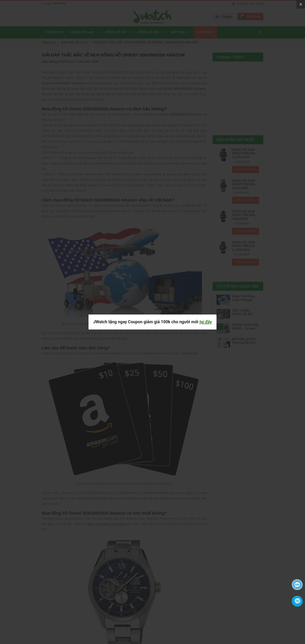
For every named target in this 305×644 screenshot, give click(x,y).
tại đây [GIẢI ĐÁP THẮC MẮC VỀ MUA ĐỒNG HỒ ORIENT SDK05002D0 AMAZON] (206, 322)
